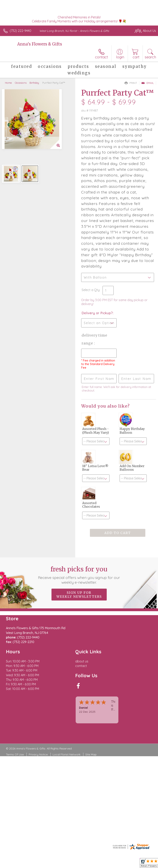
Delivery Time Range (94, 339)
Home (8, 83)
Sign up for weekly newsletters (79, 595)
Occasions (21, 83)
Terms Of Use (15, 754)
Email (148, 83)
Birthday (34, 83)
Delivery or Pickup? (97, 313)
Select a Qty (91, 290)
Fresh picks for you (79, 575)
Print (131, 83)
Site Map (91, 754)
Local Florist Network (67, 754)
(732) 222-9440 (20, 31)
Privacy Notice (38, 754)
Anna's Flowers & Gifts (40, 44)
